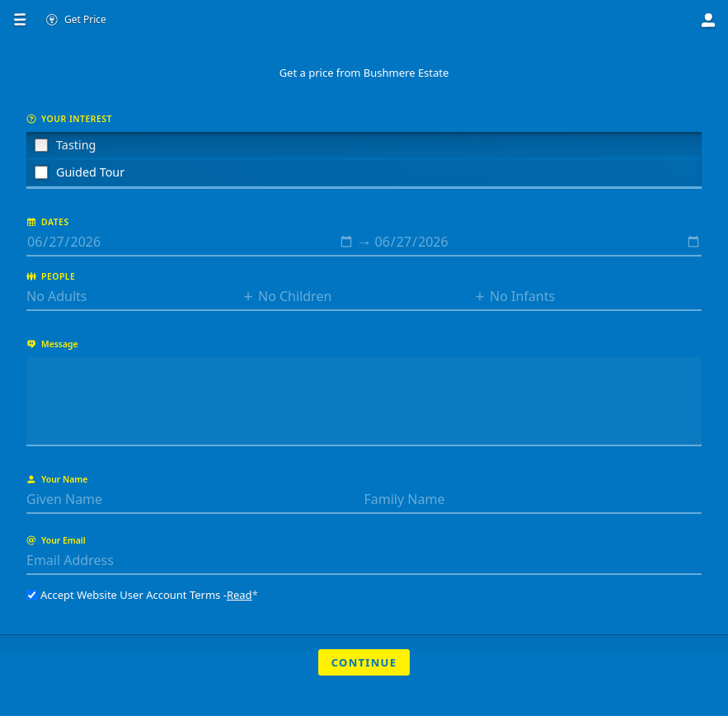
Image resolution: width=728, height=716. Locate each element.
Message (52, 344)
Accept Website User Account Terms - (142, 595)
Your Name (57, 479)
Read (240, 595)
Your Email (56, 540)
